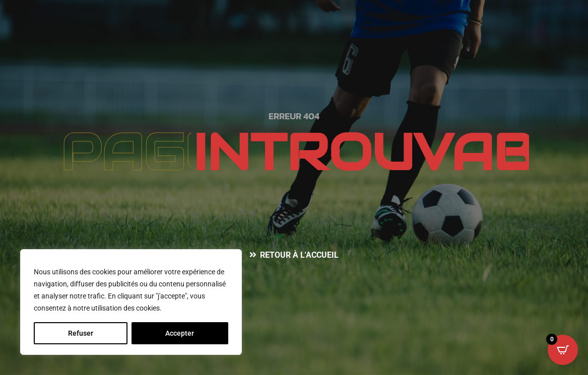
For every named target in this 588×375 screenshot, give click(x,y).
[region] (131, 302)
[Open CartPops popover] (563, 350)
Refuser (81, 333)
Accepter (180, 333)
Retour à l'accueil (299, 255)
